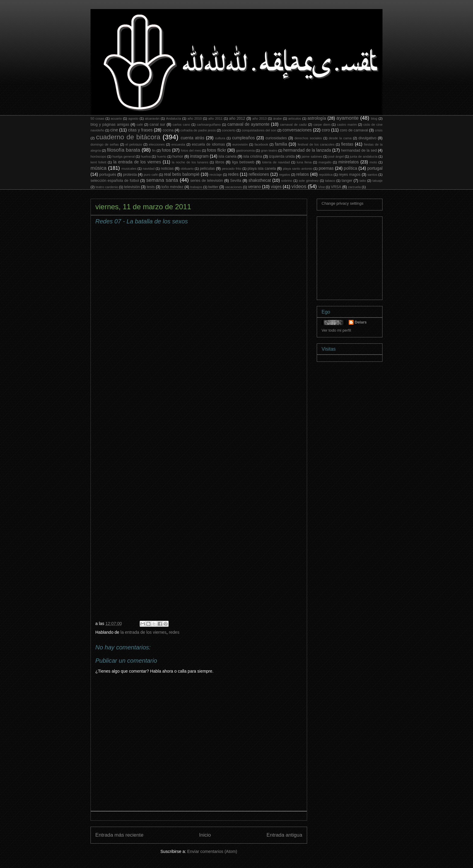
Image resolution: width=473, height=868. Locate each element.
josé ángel (336, 156)
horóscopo (98, 156)
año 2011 (215, 118)
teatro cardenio (107, 187)
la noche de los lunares (190, 162)
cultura (220, 138)
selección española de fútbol (115, 181)
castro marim (347, 125)
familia (281, 144)
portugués (108, 175)
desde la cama (340, 138)
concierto (229, 130)
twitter (213, 187)
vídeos (299, 186)
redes (233, 174)
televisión (132, 187)
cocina (168, 130)
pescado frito (231, 169)
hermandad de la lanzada (307, 150)
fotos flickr (216, 150)
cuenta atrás (192, 138)
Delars (361, 322)
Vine (322, 187)
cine (114, 130)
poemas (326, 168)
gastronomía (245, 150)
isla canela (227, 156)
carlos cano (181, 125)
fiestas (347, 144)
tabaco (330, 181)
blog (374, 118)
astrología (317, 118)
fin (154, 150)
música (98, 168)
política (351, 168)
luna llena (304, 162)
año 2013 (260, 118)
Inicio (205, 835)
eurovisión (240, 144)
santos (372, 175)
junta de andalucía (364, 156)
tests (151, 187)
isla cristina (253, 156)
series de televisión (207, 181)
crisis (379, 130)
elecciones (157, 144)
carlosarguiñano (209, 125)
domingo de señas (105, 144)
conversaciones (297, 130)
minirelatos (349, 162)
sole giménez (309, 181)
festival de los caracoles (316, 144)
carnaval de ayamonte (249, 124)
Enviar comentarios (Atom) (212, 851)
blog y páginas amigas (110, 125)
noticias (167, 169)
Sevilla (236, 181)
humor (178, 156)
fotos (166, 150)
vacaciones (233, 187)
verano (254, 187)
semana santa (162, 180)
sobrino (287, 181)
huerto (162, 156)
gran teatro (269, 150)
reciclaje (216, 175)
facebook (261, 144)
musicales (129, 169)
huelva (146, 156)
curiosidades (276, 138)
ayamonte (348, 118)
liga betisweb (243, 162)
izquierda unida (282, 156)
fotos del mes (191, 150)
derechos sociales (308, 138)
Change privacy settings (343, 203)
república (326, 175)
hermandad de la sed (359, 150)
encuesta (178, 144)
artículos (295, 118)
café (140, 125)
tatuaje (378, 181)
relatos (303, 174)
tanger (347, 181)
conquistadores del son (259, 130)
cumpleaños (243, 138)
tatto (363, 181)
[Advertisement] (367, 257)
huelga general (123, 156)
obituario (187, 169)
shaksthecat (260, 180)
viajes (276, 187)
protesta (130, 175)
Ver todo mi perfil (336, 330)
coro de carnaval (354, 130)
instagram (199, 156)
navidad (149, 169)
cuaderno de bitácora (128, 137)
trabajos (196, 187)
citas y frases (140, 130)
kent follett (98, 162)
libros (220, 162)
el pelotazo (134, 144)
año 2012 (237, 118)
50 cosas (97, 118)
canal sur (157, 125)
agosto (133, 118)
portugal (375, 168)
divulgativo (367, 138)
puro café (151, 175)
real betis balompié (182, 174)
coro (326, 130)
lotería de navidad (276, 162)
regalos (285, 175)
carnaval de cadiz (293, 125)
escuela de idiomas (208, 144)
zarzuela (354, 187)
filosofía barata (123, 150)
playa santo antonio (298, 169)
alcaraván (152, 118)
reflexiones (259, 174)
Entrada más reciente (119, 835)
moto (373, 162)
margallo (325, 162)
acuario (116, 118)
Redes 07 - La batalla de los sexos (142, 221)
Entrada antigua (285, 835)
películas (207, 169)
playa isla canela (262, 169)
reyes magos (350, 175)
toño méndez (172, 187)
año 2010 (194, 118)
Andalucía (173, 118)
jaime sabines (312, 156)
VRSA (336, 187)
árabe (277, 118)
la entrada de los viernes (137, 162)
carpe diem (322, 125)
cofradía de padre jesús (198, 130)
